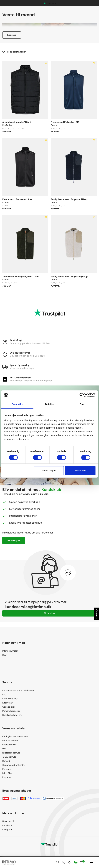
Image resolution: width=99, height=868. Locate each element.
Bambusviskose (10, 740)
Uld (4, 749)
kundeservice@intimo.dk (28, 607)
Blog (4, 655)
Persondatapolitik (11, 711)
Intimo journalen (10, 651)
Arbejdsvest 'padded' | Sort (17, 122)
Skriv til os (50, 613)
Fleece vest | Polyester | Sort (17, 199)
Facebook (7, 825)
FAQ (4, 695)
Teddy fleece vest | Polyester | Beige (69, 276)
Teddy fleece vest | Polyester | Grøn (21, 276)
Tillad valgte (49, 470)
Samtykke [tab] (17, 404)
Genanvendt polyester (14, 765)
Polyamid (7, 777)
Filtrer (97, 614)
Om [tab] (82, 404)
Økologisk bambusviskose (15, 736)
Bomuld (6, 761)
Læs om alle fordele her (40, 533)
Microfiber (8, 773)
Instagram (7, 829)
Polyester (7, 769)
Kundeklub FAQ (10, 699)
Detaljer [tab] (50, 404)
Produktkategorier (14, 52)
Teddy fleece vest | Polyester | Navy (69, 199)
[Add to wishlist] (46, 63)
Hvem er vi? (8, 821)
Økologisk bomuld (11, 753)
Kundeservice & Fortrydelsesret (18, 690)
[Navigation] (92, 862)
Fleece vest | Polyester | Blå (65, 122)
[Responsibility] (76, 862)
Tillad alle (80, 470)
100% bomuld (9, 757)
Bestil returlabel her (12, 715)
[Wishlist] (70, 862)
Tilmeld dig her (14, 540)
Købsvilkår (7, 703)
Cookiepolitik (9, 707)
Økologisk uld (9, 745)
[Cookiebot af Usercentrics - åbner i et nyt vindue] (82, 395)
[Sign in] (63, 862)
